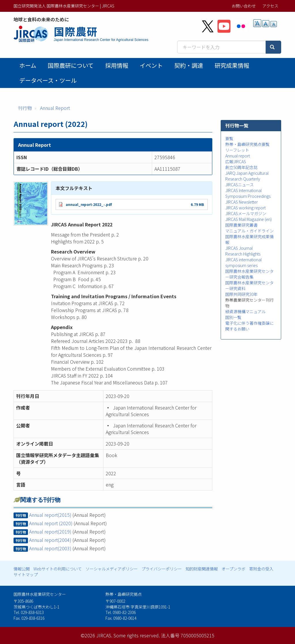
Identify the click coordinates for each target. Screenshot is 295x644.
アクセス (270, 6)
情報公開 (22, 569)
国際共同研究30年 (241, 294)
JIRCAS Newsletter (242, 202)
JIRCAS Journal (239, 248)
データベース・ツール (48, 80)
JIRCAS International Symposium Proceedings (248, 193)
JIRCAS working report (245, 208)
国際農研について (71, 65)
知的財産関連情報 (202, 569)
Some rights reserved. (137, 635)
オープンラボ (233, 569)
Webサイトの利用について (58, 569)
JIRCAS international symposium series (243, 262)
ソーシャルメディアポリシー (112, 569)
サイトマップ (26, 574)
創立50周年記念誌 (241, 167)
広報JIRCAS (236, 162)
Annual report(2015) (50, 515)
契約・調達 (189, 65)
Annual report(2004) (50, 540)
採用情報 (117, 65)
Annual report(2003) (50, 548)
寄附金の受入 (261, 569)
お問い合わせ (244, 6)
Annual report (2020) (51, 523)
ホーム (28, 65)
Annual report (238, 156)
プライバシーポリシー (162, 569)
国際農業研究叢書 (241, 225)
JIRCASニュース (240, 185)
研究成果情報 (232, 65)
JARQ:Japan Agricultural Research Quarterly (247, 176)
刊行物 (25, 108)
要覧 (229, 138)
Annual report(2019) (50, 532)
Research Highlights (243, 254)
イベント (151, 65)
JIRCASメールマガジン (246, 213)
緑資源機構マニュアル (245, 311)
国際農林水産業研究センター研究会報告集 (249, 274)
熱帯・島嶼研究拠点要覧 (247, 144)
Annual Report (55, 108)
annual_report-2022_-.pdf (89, 204)
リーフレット (237, 150)
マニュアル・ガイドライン (249, 231)
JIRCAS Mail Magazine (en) (248, 219)
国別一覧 (233, 317)
